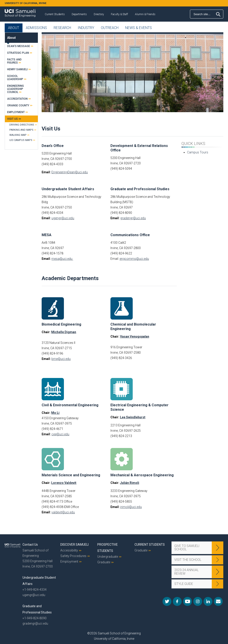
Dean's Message (19, 46)
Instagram (198, 601)
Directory (99, 14)
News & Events (138, 28)
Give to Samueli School (187, 548)
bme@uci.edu (61, 359)
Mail (218, 601)
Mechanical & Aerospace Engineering (142, 475)
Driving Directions (22, 125)
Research (62, 28)
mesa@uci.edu (62, 259)
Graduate (104, 562)
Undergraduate (108, 557)
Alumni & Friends (145, 14)
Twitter (167, 601)
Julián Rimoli (130, 483)
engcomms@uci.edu (134, 259)
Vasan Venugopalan (135, 336)
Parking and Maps (21, 130)
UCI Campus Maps (21, 140)
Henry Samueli (17, 69)
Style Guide (184, 584)
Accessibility (69, 550)
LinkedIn (208, 601)
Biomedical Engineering (61, 324)
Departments (79, 14)
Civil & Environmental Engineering (70, 405)
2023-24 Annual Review (186, 572)
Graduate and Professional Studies (140, 189)
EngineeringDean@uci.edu (70, 172)
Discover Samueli (74, 545)
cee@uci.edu (60, 434)
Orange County (18, 105)
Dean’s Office (53, 146)
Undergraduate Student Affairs (68, 189)
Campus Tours (198, 152)
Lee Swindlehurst (133, 417)
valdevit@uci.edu (63, 512)
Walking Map (18, 135)
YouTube (187, 601)
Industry (86, 28)
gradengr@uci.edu (133, 218)
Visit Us (12, 119)
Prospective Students (108, 548)
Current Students (55, 14)
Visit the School (188, 560)
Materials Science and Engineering (71, 475)
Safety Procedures (73, 556)
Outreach (110, 28)
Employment (16, 112)
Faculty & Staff (119, 14)
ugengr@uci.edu (63, 218)
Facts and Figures (14, 61)
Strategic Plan (18, 53)
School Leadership (15, 78)
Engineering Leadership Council (15, 89)
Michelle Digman (64, 332)
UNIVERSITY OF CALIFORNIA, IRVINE (25, 3)
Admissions (36, 28)
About (14, 28)
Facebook (177, 601)
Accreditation (17, 99)
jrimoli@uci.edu (131, 507)
